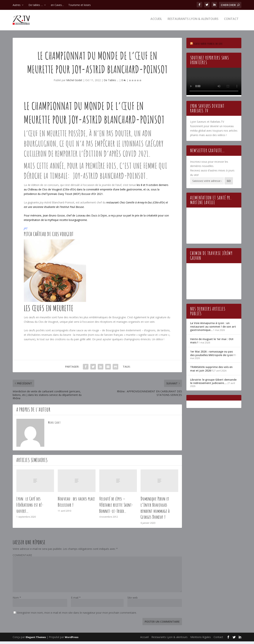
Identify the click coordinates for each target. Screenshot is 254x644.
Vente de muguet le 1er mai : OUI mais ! (212, 343)
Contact (231, 22)
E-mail (76, 600)
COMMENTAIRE (22, 558)
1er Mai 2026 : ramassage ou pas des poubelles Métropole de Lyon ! (212, 356)
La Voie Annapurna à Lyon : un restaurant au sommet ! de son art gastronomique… (213, 329)
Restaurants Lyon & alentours (193, 22)
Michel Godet (74, 83)
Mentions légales (201, 640)
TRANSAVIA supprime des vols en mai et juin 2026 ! (211, 371)
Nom (17, 600)
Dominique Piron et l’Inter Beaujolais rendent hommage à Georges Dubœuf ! (155, 510)
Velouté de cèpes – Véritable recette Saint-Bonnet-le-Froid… (116, 507)
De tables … (36, 5)
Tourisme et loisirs (80, 5)
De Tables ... (111, 83)
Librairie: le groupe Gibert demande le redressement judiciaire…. (213, 384)
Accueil (156, 22)
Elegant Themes (36, 640)
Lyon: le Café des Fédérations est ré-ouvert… (30, 507)
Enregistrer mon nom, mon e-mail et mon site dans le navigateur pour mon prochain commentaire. (77, 615)
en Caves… (57, 5)
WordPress (72, 640)
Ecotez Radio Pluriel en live (208, 46)
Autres (17, 5)
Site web (132, 600)
